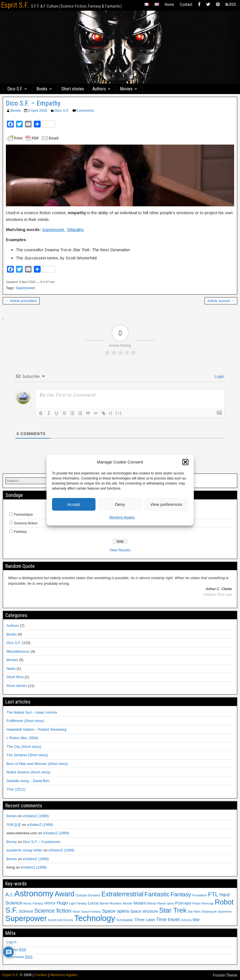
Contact (186, 4)
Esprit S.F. (15, 5)
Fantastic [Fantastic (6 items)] (157, 894)
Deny (120, 504)
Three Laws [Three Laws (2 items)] (145, 920)
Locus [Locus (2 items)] (93, 903)
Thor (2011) (16, 789)
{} (111, 413)
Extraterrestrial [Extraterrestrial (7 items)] (122, 894)
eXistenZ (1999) (36, 816)
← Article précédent (21, 301)
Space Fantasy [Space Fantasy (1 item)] (91, 912)
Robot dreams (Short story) (28, 772)
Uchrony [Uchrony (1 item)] (186, 920)
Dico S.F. (15, 89)
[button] (185, 462)
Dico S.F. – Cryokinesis (42, 842)
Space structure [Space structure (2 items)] (144, 911)
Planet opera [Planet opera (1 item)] (166, 903)
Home (169, 4)
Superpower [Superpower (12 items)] (26, 918)
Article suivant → (221, 301)
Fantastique (24, 514)
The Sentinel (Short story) (27, 755)
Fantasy (20, 532)
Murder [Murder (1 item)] (128, 903)
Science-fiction (26, 523)
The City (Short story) (24, 747)
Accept (74, 504)
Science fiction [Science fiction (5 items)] (53, 911)
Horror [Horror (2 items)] (50, 903)
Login (219, 376)
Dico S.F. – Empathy (33, 103)
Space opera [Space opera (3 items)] (115, 911)
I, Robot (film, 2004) (22, 738)
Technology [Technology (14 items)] (95, 918)
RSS (231, 4)
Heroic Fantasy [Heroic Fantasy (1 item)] (33, 903)
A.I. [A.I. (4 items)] (9, 895)
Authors (99, 89)
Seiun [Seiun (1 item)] (76, 912)
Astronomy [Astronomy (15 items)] (34, 893)
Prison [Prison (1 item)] (197, 903)
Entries (16, 950)
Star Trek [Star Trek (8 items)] (173, 910)
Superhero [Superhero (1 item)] (225, 912)
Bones (16, 110)
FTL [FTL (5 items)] (213, 894)
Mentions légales (122, 517)
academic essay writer (25, 850)
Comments (85, 110)
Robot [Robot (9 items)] (224, 902)
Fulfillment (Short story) (25, 721)
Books (42, 89)
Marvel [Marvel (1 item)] (104, 903)
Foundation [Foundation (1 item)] (200, 895)
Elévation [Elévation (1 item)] (94, 895)
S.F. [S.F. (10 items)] (12, 910)
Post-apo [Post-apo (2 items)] (183, 903)
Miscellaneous (18, 651)
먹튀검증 (14, 825)
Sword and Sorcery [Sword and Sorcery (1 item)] (61, 920)
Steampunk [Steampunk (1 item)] (209, 912)
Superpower (53, 229)
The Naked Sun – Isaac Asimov (32, 712)
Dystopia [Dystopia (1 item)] (81, 895)
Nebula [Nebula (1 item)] (152, 903)
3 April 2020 (38, 110)
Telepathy (75, 229)
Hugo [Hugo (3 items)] (62, 903)
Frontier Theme (225, 975)
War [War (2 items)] (196, 920)
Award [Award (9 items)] (65, 894)
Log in (11, 942)
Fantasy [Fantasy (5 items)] (181, 894)
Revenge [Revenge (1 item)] (208, 903)
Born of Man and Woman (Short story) (37, 764)
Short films (15, 677)
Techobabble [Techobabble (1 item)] (125, 920)
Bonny (12, 842)
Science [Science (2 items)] (26, 911)
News (11, 669)
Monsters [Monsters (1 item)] (116, 903)
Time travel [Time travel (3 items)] (168, 920)
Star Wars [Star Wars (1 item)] (194, 912)
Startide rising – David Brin (28, 781)
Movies (126, 89)
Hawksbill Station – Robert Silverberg (37, 729)
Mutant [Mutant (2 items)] (139, 903)
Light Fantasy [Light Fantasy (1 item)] (78, 903)
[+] (119, 413)
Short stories (73, 89)
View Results (120, 550)
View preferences (166, 504)
